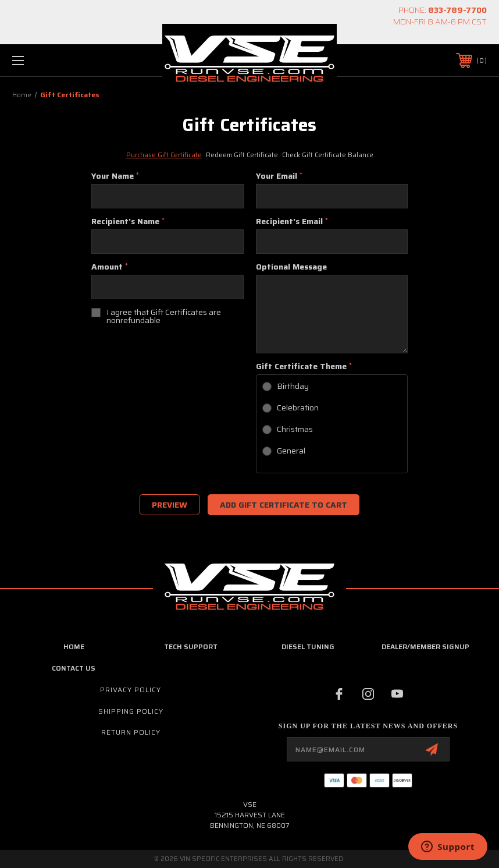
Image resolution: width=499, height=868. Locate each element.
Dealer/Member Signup (425, 646)
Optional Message (291, 267)
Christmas (295, 429)
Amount (110, 267)
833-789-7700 (457, 10)
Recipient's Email (292, 221)
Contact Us (74, 668)
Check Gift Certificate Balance (328, 155)
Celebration (298, 408)
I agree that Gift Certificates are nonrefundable (164, 316)
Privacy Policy (131, 690)
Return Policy (131, 732)
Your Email (279, 176)
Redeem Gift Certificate (242, 155)
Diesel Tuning (308, 646)
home (74, 646)
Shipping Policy (131, 711)
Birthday (293, 386)
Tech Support (191, 646)
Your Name (115, 176)
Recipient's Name (128, 221)
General (291, 451)
